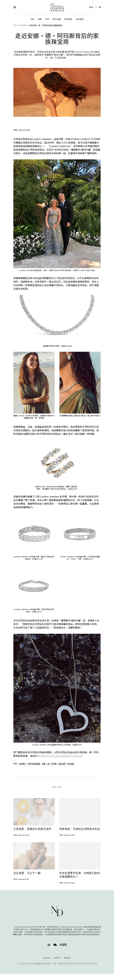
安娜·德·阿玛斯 (49, 764)
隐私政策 (67, 963)
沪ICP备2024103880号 (87, 969)
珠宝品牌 (62, 764)
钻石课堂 (80, 19)
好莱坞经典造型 (34, 764)
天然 (32, 19)
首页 (15, 25)
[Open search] (93, 7)
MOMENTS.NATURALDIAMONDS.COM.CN (60, 756)
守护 (47, 19)
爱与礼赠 (57, 19)
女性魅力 (22, 764)
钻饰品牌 (71, 764)
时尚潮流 (68, 19)
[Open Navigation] (21, 7)
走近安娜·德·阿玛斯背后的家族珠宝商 (46, 25)
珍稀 (40, 19)
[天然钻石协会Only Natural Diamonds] (57, 7)
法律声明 (57, 963)
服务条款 (47, 963)
